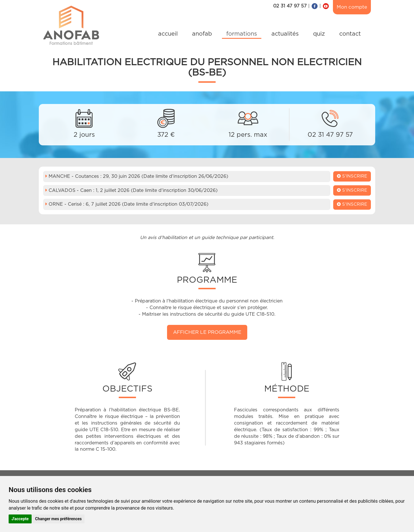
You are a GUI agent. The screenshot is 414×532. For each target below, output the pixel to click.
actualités (285, 34)
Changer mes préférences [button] (58, 519)
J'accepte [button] (20, 519)
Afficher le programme (207, 332)
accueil (168, 34)
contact (350, 34)
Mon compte (352, 7)
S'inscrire (352, 176)
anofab (202, 34)
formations (242, 34)
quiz (319, 34)
